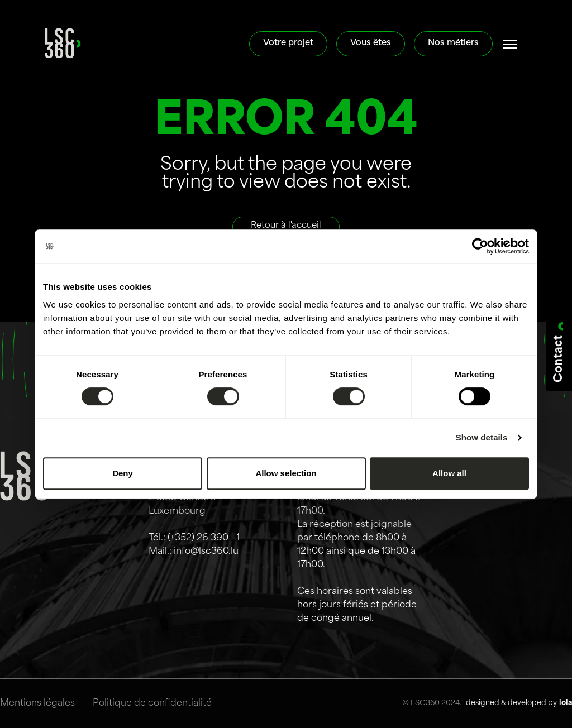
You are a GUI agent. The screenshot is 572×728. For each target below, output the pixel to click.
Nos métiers (453, 43)
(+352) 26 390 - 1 (204, 538)
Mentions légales (37, 703)
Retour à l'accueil (286, 226)
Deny (123, 473)
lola (566, 703)
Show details (482, 437)
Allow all (449, 473)
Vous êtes (371, 43)
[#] (510, 44)
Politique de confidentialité (152, 703)
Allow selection (286, 473)
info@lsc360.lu (206, 552)
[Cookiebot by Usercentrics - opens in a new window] (480, 246)
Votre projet (288, 43)
